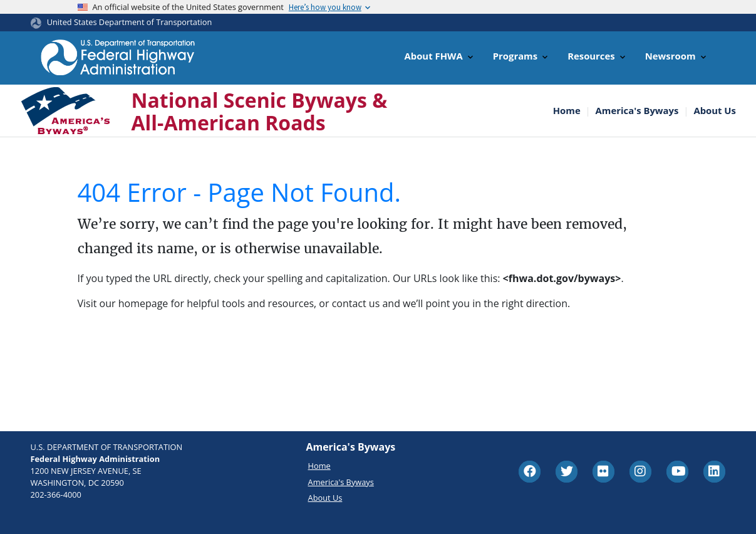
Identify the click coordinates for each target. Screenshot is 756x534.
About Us (715, 111)
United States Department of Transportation (130, 22)
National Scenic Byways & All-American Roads (260, 111)
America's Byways (637, 111)
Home (567, 111)
